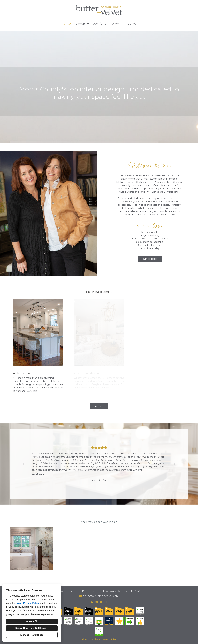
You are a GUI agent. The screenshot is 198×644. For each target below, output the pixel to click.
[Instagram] (106, 602)
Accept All (32, 621)
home (66, 24)
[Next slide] (175, 464)
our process (150, 259)
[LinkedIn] (101, 602)
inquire (130, 24)
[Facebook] (97, 602)
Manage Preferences (32, 635)
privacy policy (87, 639)
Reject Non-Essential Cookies (32, 628)
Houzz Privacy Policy (27, 603)
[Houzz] (92, 602)
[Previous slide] (23, 464)
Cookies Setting (110, 639)
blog (116, 24)
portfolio (100, 24)
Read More (39, 474)
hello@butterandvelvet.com (101, 596)
